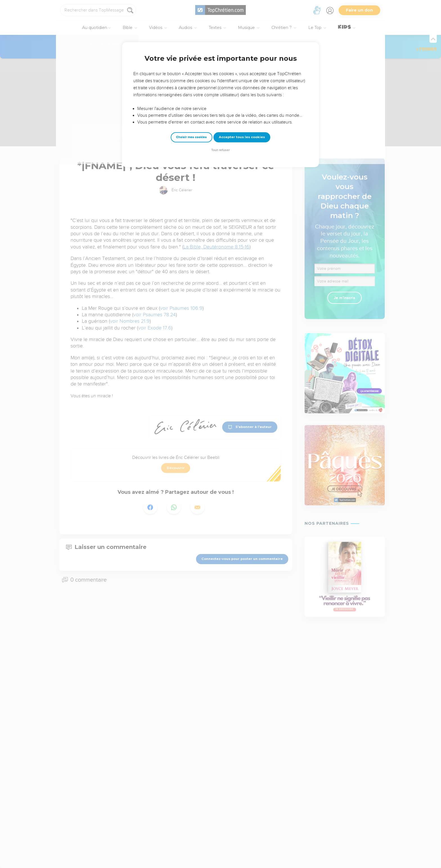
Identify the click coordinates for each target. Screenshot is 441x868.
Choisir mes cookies (191, 137)
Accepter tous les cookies (242, 137)
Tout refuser (220, 150)
